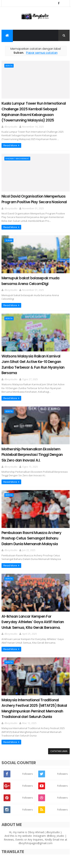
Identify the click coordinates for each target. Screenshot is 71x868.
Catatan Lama (59, 751)
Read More (10, 145)
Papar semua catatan (42, 53)
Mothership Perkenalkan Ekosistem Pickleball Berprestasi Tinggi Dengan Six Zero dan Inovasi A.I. (32, 455)
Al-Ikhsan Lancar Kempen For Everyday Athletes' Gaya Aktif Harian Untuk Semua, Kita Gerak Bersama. (33, 622)
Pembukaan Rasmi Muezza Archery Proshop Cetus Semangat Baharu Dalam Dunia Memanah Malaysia (32, 538)
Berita (9, 66)
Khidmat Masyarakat (17, 158)
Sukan (9, 240)
